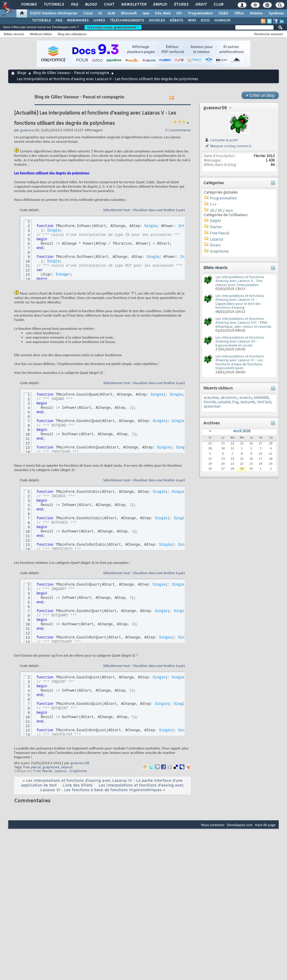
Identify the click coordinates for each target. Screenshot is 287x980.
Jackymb (248, 402)
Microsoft (129, 14)
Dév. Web (163, 14)
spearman (212, 407)
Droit (201, 5)
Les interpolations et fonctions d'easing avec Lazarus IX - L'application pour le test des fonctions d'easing (240, 302)
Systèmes (276, 14)
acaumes (211, 398)
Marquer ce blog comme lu (228, 146)
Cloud (88, 14)
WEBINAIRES (78, 21)
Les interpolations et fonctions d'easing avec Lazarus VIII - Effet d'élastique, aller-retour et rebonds (243, 323)
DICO (205, 21)
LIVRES (99, 21)
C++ (213, 205)
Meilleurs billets (41, 34)
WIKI (192, 21)
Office (239, 14)
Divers (215, 246)
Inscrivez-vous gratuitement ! (113, 27)
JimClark (264, 402)
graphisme (51, 767)
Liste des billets (78, 785)
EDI (179, 14)
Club (218, 5)
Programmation (200, 14)
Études (181, 5)
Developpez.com (240, 825)
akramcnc (229, 398)
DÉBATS (176, 21)
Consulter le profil (221, 140)
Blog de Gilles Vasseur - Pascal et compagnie (71, 73)
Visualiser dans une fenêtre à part (159, 210)
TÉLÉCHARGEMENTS (127, 21)
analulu (246, 398)
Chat (109, 5)
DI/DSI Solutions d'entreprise (54, 14)
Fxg (235, 402)
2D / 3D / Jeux (221, 211)
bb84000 (261, 398)
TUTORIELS (41, 21)
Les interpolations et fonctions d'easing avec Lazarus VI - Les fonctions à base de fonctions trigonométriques (112, 788)
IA (100, 14)
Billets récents (14, 34)
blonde (210, 402)
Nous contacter (213, 825)
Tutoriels (54, 5)
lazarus (67, 767)
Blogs (91, 5)
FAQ (74, 5)
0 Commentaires (178, 130)
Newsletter (133, 5)
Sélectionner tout (117, 210)
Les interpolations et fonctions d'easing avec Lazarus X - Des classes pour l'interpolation (240, 281)
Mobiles (256, 14)
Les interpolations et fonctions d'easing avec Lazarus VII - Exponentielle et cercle (240, 342)
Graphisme (78, 771)
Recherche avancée (269, 34)
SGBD (223, 14)
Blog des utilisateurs (72, 34)
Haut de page (265, 825)
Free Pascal (43, 771)
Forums (29, 5)
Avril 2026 (242, 431)
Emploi (160, 5)
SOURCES (157, 21)
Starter (216, 227)
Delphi (215, 221)
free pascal (32, 767)
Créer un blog (260, 95)
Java (146, 14)
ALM (111, 14)
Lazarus (61, 771)
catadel (224, 402)
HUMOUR (222, 21)
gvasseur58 (80, 763)
